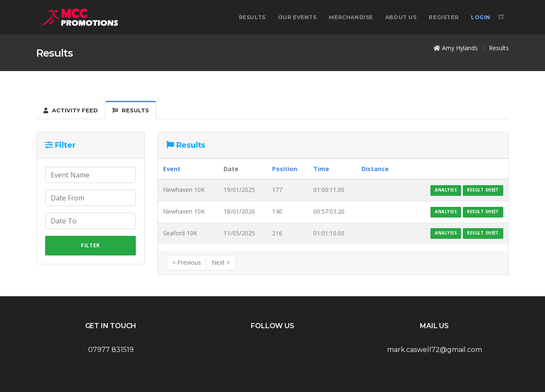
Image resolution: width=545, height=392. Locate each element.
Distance (375, 169)
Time (321, 169)
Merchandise (351, 17)
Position (285, 169)
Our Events (297, 17)
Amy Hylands (460, 48)
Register (444, 17)
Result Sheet (483, 190)
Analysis (446, 190)
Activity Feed (71, 110)
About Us (401, 17)
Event (172, 169)
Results (252, 17)
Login (481, 17)
